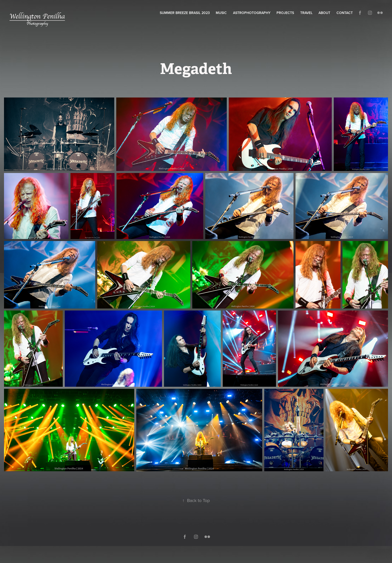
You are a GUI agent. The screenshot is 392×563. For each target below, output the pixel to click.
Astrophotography (252, 13)
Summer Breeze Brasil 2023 (185, 13)
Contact (345, 13)
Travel (306, 13)
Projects (285, 13)
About (324, 13)
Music (221, 13)
